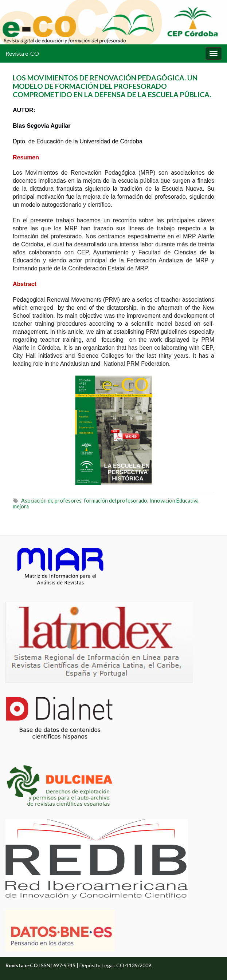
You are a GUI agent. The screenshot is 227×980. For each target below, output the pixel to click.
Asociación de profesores (51, 501)
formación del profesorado (116, 501)
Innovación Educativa (174, 501)
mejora (21, 506)
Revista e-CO (22, 53)
